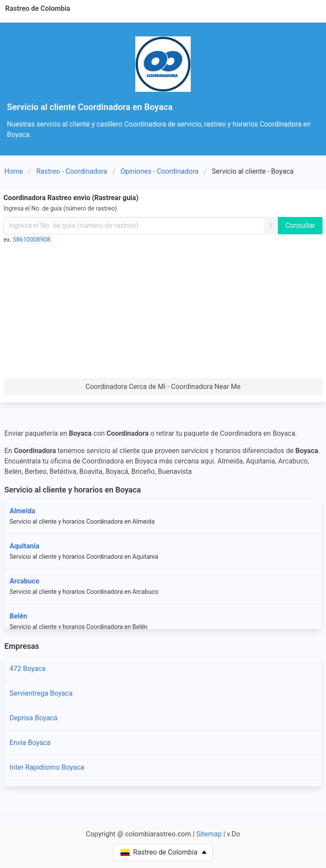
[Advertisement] (163, 313)
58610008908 (32, 240)
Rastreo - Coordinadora (72, 171)
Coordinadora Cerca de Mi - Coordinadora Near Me (163, 387)
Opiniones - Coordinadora (160, 171)
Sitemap (209, 834)
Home (14, 171)
